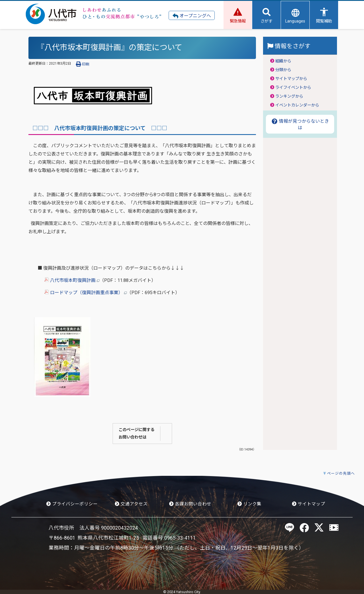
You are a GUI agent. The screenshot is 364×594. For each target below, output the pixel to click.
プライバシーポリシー (72, 504)
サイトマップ (309, 504)
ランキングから (289, 96)
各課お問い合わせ (190, 504)
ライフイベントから (293, 88)
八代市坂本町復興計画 (72, 280)
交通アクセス (131, 504)
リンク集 (249, 504)
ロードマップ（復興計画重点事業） (86, 293)
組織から (283, 61)
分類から (283, 70)
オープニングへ (192, 16)
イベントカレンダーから (297, 105)
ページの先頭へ (341, 473)
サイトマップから (291, 79)
